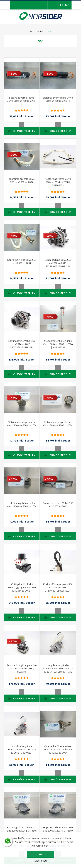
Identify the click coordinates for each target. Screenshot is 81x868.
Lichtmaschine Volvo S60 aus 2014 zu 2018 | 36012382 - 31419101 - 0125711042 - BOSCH (22, 346)
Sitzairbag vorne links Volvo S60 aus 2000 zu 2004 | (58, 99)
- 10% (13, 398)
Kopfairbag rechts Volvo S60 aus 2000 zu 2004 (22, 180)
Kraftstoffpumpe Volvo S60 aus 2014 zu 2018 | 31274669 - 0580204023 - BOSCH (58, 589)
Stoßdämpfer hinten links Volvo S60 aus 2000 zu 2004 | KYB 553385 (58, 344)
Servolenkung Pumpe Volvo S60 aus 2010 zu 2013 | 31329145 (22, 668)
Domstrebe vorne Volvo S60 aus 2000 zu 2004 (58, 505)
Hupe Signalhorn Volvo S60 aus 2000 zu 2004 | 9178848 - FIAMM (22, 831)
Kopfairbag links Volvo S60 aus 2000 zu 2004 (22, 261)
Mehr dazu (40, 861)
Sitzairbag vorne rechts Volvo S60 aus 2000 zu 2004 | (22, 101)
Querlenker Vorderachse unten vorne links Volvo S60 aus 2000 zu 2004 (58, 749)
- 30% (13, 155)
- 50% (13, 74)
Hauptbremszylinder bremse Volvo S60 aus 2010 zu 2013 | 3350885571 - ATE (58, 668)
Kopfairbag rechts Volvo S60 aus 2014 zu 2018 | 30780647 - (58, 182)
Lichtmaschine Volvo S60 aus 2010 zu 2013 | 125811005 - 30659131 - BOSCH (58, 265)
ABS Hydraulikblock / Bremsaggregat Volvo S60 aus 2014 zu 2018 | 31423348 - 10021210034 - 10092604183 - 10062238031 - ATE (22, 592)
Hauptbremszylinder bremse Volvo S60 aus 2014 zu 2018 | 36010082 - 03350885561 (22, 751)
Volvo (40, 31)
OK (41, 854)
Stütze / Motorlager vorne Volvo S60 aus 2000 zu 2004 (22, 424)
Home (31, 31)
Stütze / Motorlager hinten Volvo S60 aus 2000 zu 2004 (58, 424)
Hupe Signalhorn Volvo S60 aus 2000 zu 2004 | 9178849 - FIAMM (58, 831)
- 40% (49, 236)
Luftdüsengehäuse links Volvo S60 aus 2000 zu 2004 (22, 505)
